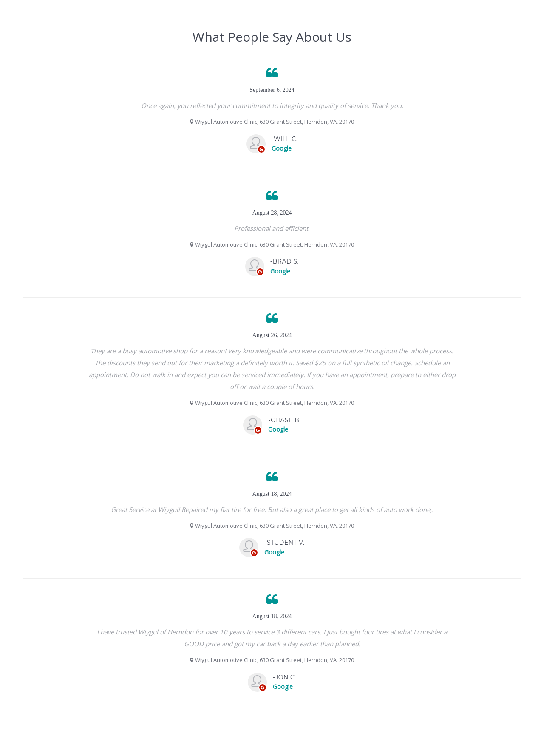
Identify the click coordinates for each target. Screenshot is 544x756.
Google (282, 148)
